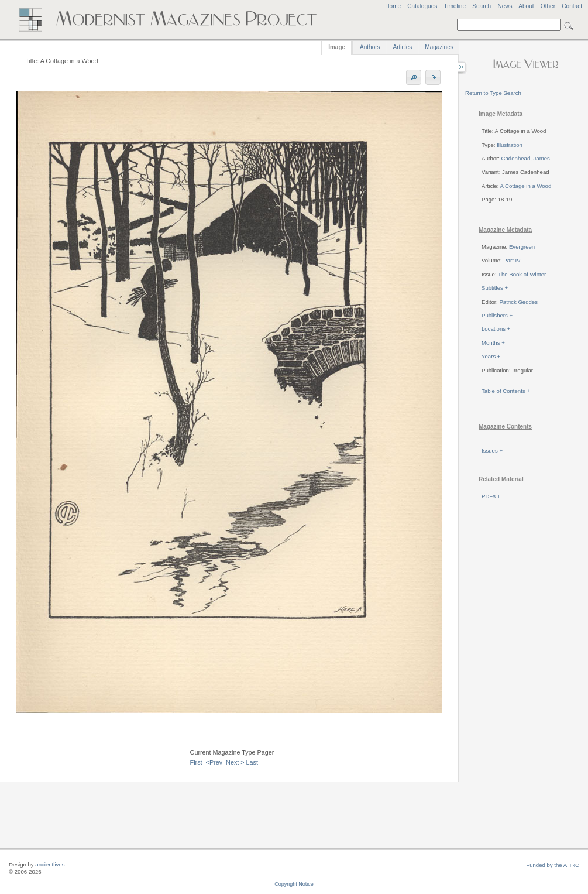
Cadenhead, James (526, 158)
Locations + (496, 329)
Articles (403, 47)
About (526, 6)
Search (482, 6)
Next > (235, 762)
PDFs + (491, 496)
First (196, 762)
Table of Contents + (506, 391)
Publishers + (497, 315)
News (505, 6)
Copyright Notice (294, 884)
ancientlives (50, 864)
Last (252, 762)
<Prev (214, 762)
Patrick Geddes (518, 302)
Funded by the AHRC (553, 865)
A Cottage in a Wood (525, 186)
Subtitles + (495, 288)
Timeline (455, 6)
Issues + (492, 451)
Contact (572, 6)
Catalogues (422, 6)
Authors (370, 47)
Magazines (439, 47)
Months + (493, 343)
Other (548, 6)
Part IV (512, 260)
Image (337, 47)
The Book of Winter (522, 274)
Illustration (510, 145)
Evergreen (522, 247)
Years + (491, 356)
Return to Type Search (493, 93)
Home (393, 6)
